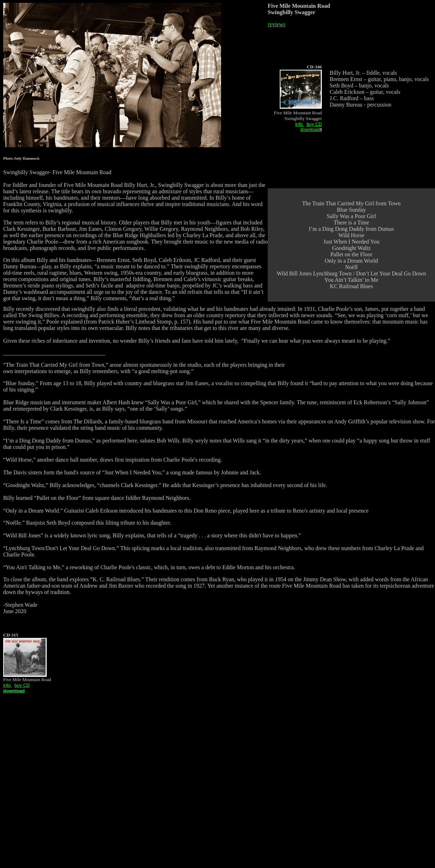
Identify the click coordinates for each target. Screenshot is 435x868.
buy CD (314, 124)
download (310, 129)
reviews (277, 24)
